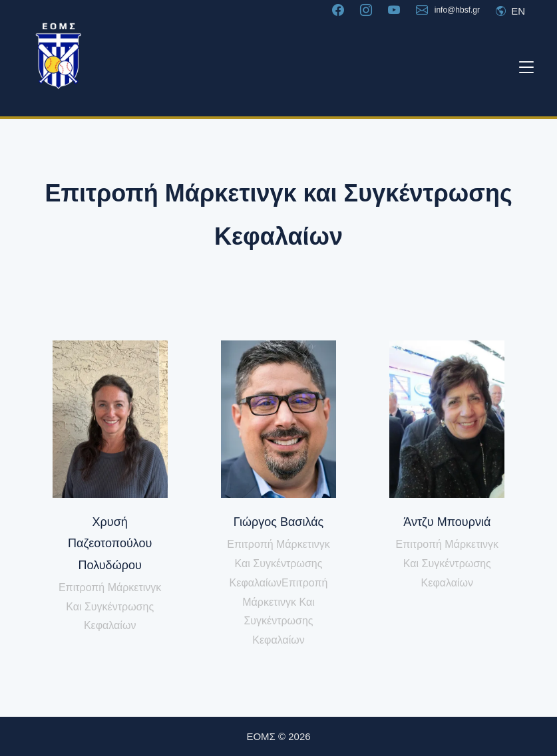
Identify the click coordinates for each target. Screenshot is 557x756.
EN (510, 11)
